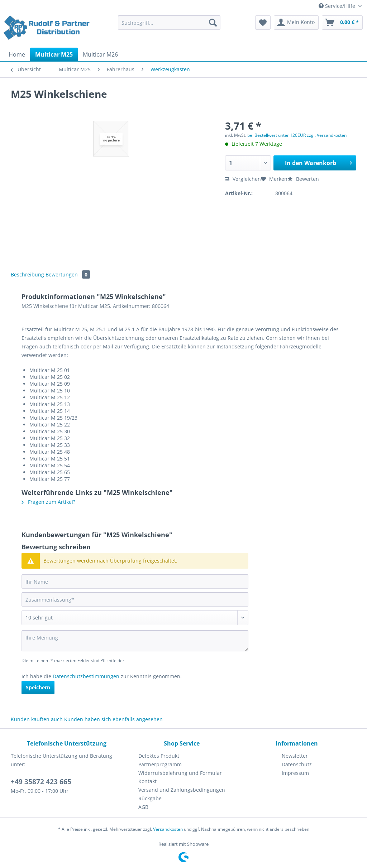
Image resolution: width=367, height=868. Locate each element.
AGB (143, 807)
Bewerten (303, 179)
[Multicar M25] (54, 54)
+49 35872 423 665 (41, 782)
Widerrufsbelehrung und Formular (180, 773)
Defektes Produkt (159, 756)
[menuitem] (169, 26)
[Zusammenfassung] (135, 599)
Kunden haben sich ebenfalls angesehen (113, 719)
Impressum (295, 773)
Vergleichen (243, 179)
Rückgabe (150, 798)
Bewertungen (68, 274)
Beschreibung (27, 274)
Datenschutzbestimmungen (86, 676)
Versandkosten (168, 829)
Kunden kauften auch (37, 719)
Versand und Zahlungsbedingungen (182, 790)
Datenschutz (297, 764)
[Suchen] (213, 23)
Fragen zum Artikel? (48, 502)
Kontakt (147, 781)
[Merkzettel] (263, 23)
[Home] (17, 54)
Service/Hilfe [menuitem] (338, 6)
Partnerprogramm (160, 764)
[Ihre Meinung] (135, 641)
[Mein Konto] (296, 23)
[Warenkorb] (342, 23)
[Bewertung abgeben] (135, 618)
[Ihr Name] (135, 582)
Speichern (38, 687)
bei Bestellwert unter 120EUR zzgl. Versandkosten (297, 135)
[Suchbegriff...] (169, 23)
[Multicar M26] (100, 54)
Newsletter (295, 756)
